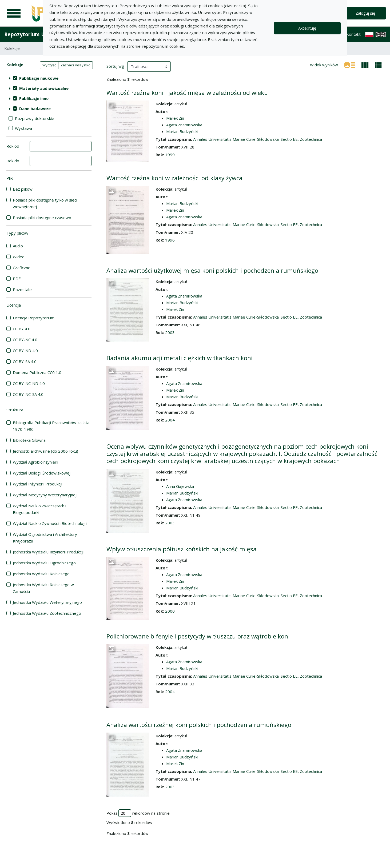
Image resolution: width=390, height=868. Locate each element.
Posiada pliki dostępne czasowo (42, 218)
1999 (170, 155)
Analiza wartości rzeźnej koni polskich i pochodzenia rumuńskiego (199, 725)
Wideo (19, 257)
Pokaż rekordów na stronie (138, 813)
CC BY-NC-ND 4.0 (29, 383)
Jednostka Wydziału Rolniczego (41, 574)
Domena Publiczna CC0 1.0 (37, 372)
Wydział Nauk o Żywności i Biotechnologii (50, 523)
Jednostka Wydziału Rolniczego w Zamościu (43, 588)
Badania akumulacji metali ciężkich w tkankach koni (180, 358)
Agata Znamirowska (184, 125)
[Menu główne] (14, 13)
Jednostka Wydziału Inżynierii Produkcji (48, 552)
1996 (170, 240)
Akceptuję (307, 28)
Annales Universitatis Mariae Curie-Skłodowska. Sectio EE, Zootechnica (258, 139)
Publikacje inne (34, 98)
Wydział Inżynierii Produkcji (37, 484)
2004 (170, 420)
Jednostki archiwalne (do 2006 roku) (45, 451)
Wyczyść (49, 65)
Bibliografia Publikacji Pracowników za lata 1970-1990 (51, 426)
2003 (170, 332)
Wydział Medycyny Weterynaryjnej (45, 495)
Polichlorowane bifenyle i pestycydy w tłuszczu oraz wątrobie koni (198, 636)
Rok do (13, 161)
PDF (17, 279)
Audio (18, 246)
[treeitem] (49, 78)
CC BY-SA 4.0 (25, 361)
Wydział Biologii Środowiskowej (42, 473)
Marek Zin (175, 118)
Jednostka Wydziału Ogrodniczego (44, 563)
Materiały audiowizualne (44, 88)
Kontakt (353, 34)
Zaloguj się (365, 13)
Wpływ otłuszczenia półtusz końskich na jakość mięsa (182, 549)
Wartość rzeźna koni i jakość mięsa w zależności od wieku (187, 93)
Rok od (13, 146)
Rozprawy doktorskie (35, 118)
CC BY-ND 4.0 (25, 351)
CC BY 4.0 (22, 329)
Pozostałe (22, 290)
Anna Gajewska (180, 486)
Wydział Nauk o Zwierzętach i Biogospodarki (39, 509)
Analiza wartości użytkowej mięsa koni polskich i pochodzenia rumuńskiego (212, 270)
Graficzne (22, 268)
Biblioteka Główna (29, 440)
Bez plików (23, 189)
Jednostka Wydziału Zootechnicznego (47, 613)
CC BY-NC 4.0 (25, 340)
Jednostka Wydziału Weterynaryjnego (47, 602)
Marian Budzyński (182, 131)
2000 (170, 611)
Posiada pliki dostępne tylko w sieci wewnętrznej (45, 203)
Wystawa (23, 128)
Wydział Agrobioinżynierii (35, 462)
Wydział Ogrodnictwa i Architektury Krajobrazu (45, 538)
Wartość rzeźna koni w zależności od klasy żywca (174, 178)
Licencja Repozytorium (34, 318)
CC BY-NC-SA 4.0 (28, 394)
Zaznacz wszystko (75, 65)
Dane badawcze (35, 108)
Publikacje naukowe (39, 78)
